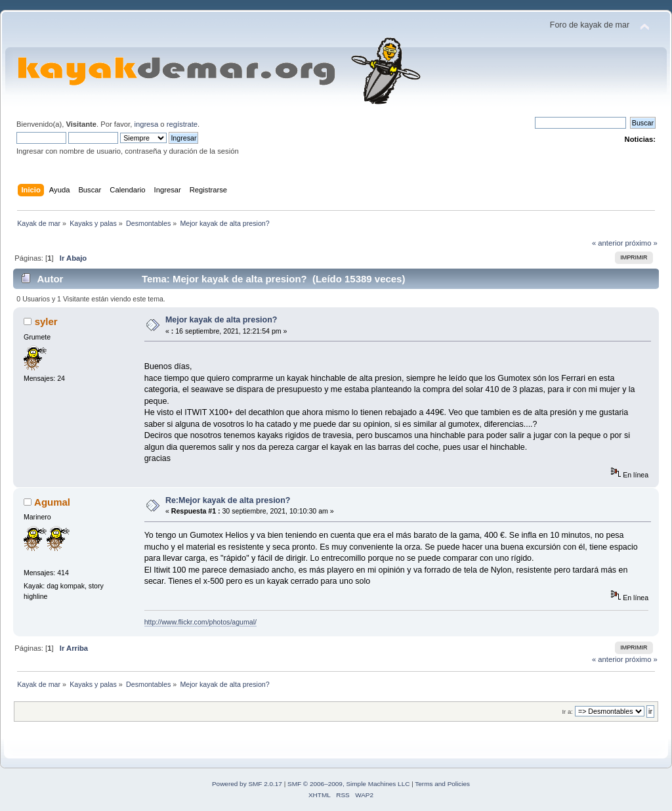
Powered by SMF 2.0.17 (247, 784)
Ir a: (567, 712)
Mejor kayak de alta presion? (221, 320)
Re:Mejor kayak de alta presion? (228, 500)
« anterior (607, 243)
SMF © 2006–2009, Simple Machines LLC (348, 784)
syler (46, 321)
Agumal (52, 502)
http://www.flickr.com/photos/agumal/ (200, 622)
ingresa (146, 124)
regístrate (182, 124)
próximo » (641, 243)
